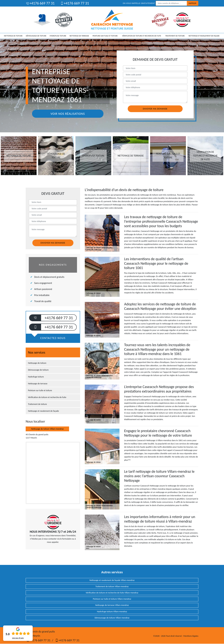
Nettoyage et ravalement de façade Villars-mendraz (112, 580)
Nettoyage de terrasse (79, 36)
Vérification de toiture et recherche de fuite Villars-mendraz (112, 593)
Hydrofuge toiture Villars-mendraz (112, 612)
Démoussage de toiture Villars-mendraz (112, 618)
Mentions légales (191, 636)
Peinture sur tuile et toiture (105, 36)
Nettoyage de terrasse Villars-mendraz (112, 605)
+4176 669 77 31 (40, 3)
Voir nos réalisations (68, 114)
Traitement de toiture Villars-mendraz (112, 586)
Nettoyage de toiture (13, 36)
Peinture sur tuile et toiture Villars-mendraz (112, 599)
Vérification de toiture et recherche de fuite (142, 36)
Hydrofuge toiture (58, 36)
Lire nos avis (18, 638)
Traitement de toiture (175, 36)
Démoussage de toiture (36, 36)
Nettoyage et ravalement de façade (204, 36)
